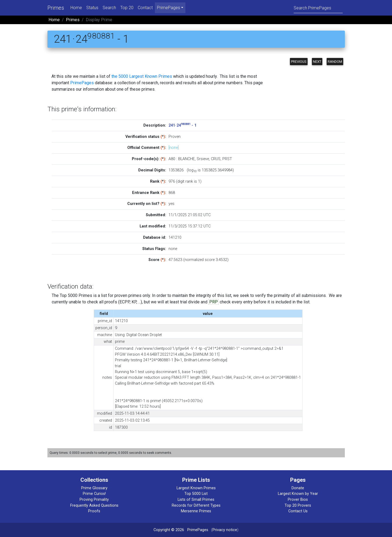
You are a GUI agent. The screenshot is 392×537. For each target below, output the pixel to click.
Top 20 (127, 8)
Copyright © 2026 (169, 530)
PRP (214, 302)
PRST (227, 159)
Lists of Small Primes (196, 500)
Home (76, 8)
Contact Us (298, 511)
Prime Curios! (94, 494)
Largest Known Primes (196, 488)
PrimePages (82, 83)
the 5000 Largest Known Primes (142, 76)
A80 (172, 159)
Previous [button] (299, 62)
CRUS (216, 159)
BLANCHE (186, 159)
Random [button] (335, 62)
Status (92, 8)
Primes (56, 8)
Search (109, 8)
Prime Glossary (94, 488)
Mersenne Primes (196, 511)
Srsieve (203, 159)
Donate (298, 488)
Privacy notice (225, 530)
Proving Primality (94, 500)
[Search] (318, 8)
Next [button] (317, 62)
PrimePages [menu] (169, 8)
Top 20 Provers (298, 505)
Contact (145, 8)
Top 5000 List (196, 494)
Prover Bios (298, 500)
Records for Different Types (196, 505)
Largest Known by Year (298, 494)
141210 (175, 238)
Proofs (94, 511)
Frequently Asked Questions (94, 505)
